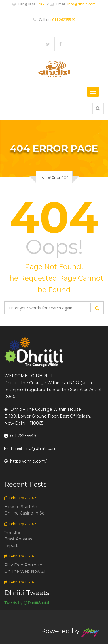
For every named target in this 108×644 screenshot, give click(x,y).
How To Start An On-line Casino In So (24, 510)
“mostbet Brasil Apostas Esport (18, 539)
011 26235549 (64, 20)
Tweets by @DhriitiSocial (27, 603)
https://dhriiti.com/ (25, 461)
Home (45, 177)
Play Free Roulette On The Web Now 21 (25, 568)
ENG (43, 4)
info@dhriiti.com (82, 4)
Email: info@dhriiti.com (31, 448)
